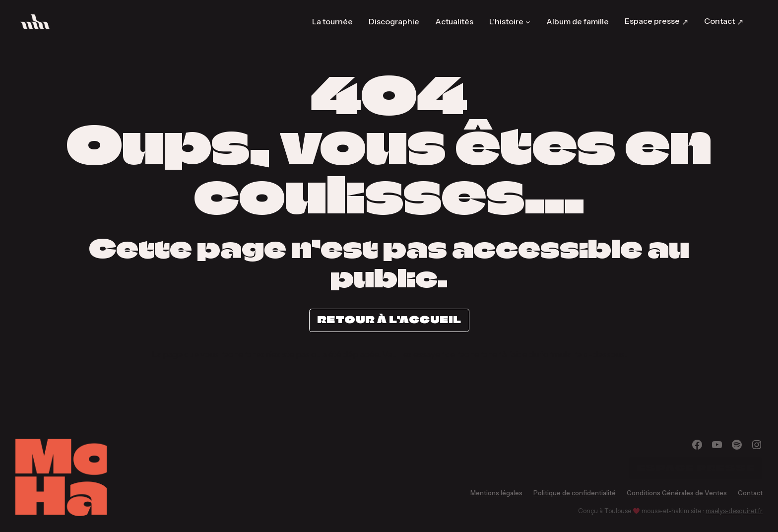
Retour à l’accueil (389, 320)
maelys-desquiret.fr (734, 511)
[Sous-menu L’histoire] (528, 21)
